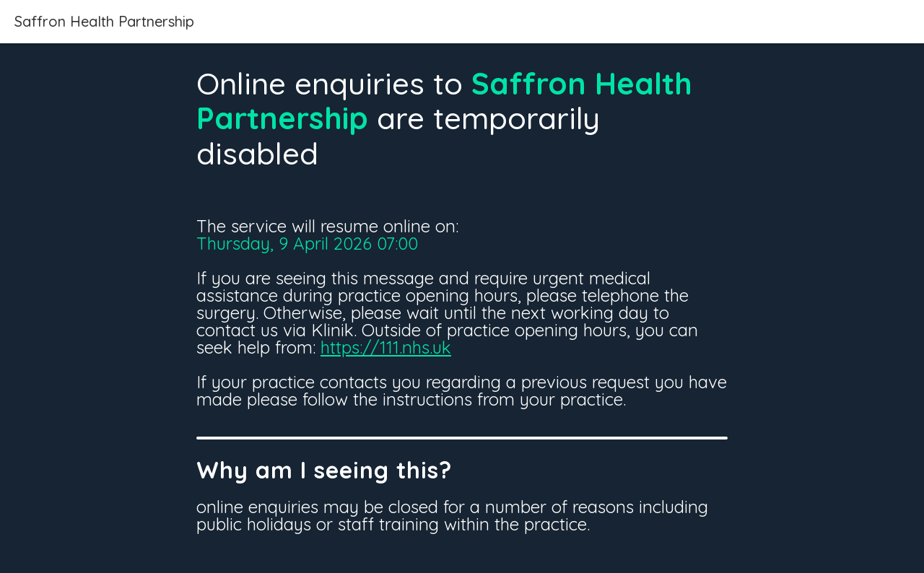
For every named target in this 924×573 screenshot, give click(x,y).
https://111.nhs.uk (386, 347)
